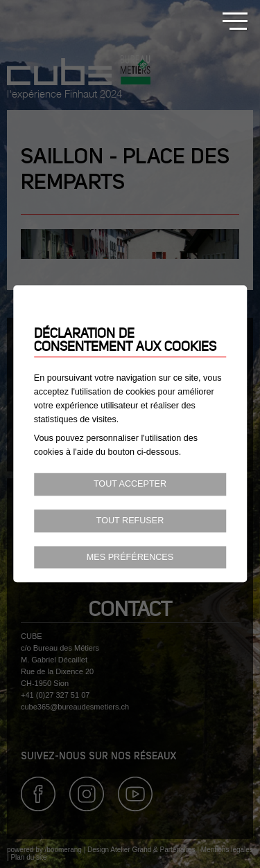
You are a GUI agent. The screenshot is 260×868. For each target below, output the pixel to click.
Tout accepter (130, 484)
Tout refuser (130, 521)
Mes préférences (130, 557)
